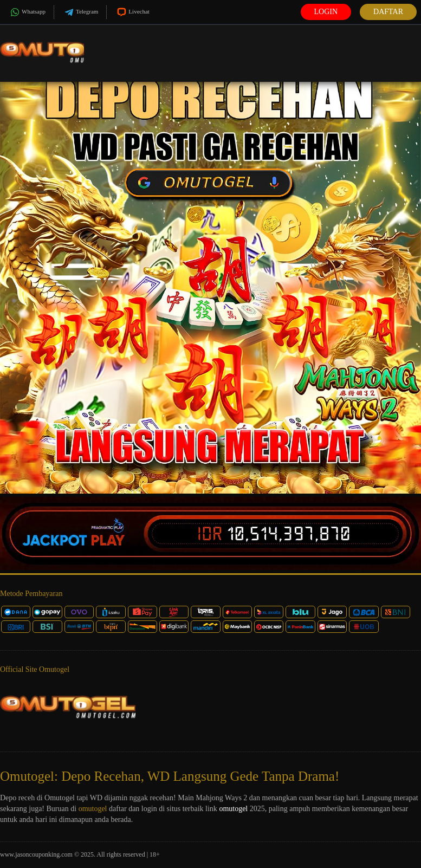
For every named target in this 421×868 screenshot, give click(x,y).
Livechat (132, 12)
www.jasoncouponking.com (36, 854)
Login (326, 12)
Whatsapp (27, 12)
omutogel (93, 809)
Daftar (388, 12)
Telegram (80, 12)
